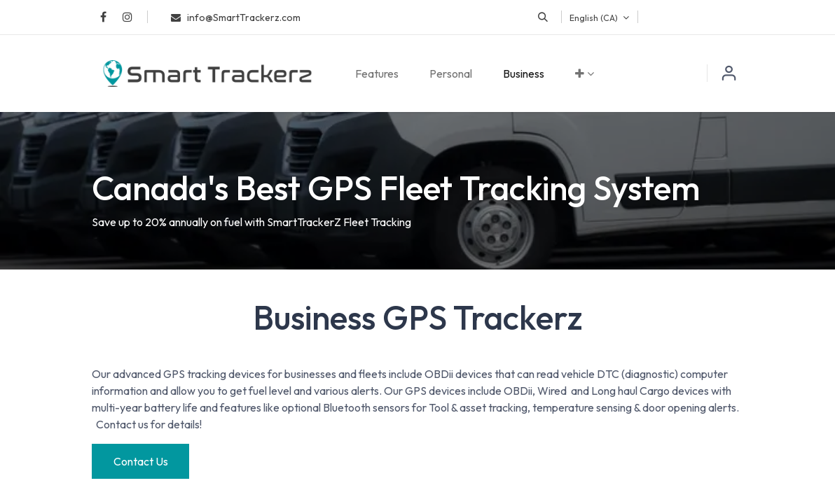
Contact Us (141, 461)
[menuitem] (377, 73)
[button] (543, 17)
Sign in (729, 73)
